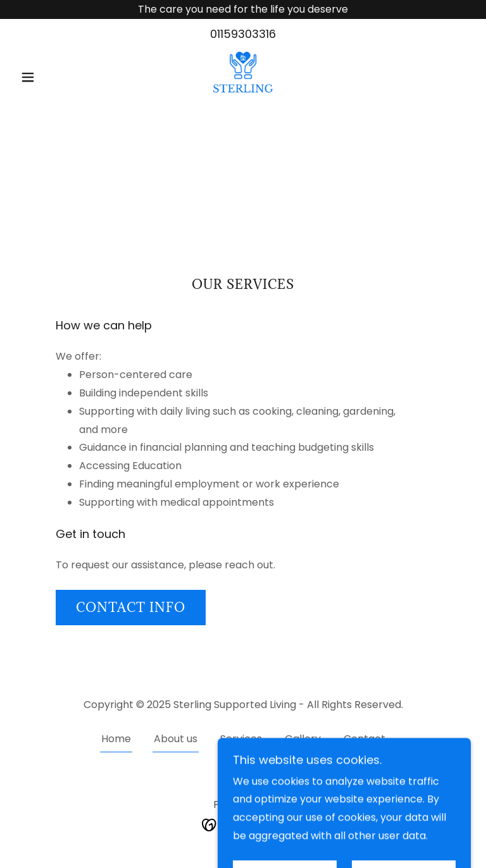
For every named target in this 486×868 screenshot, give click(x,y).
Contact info (131, 608)
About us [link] (176, 739)
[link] (243, 75)
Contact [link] (364, 739)
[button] (49, 77)
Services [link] (241, 739)
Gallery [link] (303, 739)
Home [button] (116, 739)
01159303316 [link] (243, 34)
